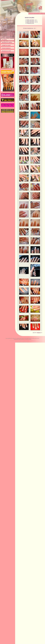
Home (30, 13)
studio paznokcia (35, 338)
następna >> (39, 333)
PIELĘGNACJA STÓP (6, 51)
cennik (26, 339)
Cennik (38, 13)
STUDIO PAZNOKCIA (6, 48)
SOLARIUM (4, 40)
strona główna (9, 338)
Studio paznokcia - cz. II (32, 21)
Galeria (34, 13)
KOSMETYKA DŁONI (6, 45)
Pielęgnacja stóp (30, 23)
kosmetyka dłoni (28, 338)
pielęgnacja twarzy (20, 338)
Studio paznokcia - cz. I (32, 20)
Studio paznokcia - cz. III (32, 22)
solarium (14, 338)
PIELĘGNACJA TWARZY (7, 42)
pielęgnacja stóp (17, 339)
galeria (22, 339)
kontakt (30, 339)
